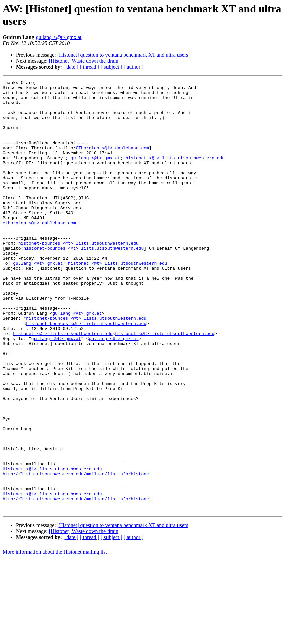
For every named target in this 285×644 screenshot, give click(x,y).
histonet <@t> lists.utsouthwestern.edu (175, 174)
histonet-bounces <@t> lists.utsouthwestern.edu (79, 276)
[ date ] (71, 67)
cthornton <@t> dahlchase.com (39, 252)
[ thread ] (90, 67)
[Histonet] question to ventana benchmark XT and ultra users (123, 55)
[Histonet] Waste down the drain (84, 61)
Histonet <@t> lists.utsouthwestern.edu (52, 547)
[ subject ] (112, 67)
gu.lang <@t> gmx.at (59, 37)
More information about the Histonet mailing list (55, 638)
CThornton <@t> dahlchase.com (112, 162)
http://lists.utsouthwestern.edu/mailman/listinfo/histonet (77, 553)
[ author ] (134, 67)
